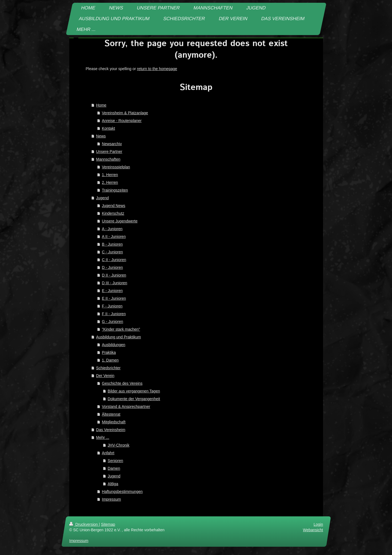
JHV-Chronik (118, 445)
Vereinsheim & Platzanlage (125, 113)
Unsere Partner (109, 152)
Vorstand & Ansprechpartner (126, 407)
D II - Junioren (114, 275)
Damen (114, 468)
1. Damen (110, 360)
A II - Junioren (114, 237)
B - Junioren (112, 244)
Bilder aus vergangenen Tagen (134, 391)
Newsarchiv (112, 144)
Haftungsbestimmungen (122, 492)
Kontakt (108, 128)
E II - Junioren (114, 298)
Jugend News (114, 206)
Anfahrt (108, 453)
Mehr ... (102, 437)
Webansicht (313, 530)
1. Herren (110, 175)
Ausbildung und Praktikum (118, 337)
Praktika (109, 352)
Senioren (115, 461)
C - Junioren (112, 252)
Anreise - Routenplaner (122, 121)
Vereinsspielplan (116, 167)
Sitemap (108, 524)
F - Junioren (112, 306)
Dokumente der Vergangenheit (134, 399)
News (101, 136)
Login (318, 524)
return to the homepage (157, 69)
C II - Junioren (114, 260)
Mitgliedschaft (114, 422)
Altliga (113, 484)
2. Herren (110, 182)
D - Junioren (112, 267)
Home (101, 105)
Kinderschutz (113, 213)
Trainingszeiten (115, 190)
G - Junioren (112, 322)
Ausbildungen (114, 345)
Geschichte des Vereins (122, 383)
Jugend (102, 198)
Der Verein (105, 376)
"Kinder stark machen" (121, 329)
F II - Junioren (114, 314)
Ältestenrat (111, 414)
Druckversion (84, 524)
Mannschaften (108, 159)
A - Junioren (112, 229)
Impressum (111, 499)
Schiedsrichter (108, 368)
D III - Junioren (114, 283)
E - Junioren (112, 291)
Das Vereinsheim (111, 430)
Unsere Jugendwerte (120, 221)
